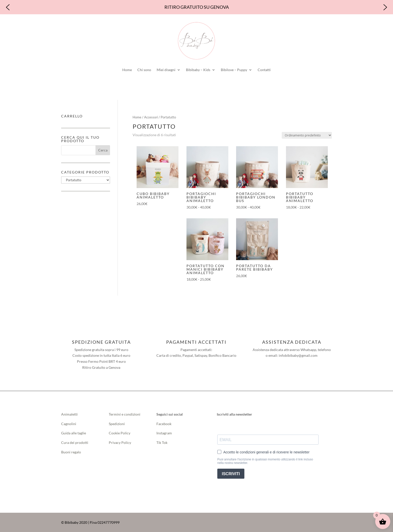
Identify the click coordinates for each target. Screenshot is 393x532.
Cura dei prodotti (75, 442)
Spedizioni (117, 424)
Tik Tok (162, 442)
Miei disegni (166, 70)
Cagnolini (69, 424)
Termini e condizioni (125, 414)
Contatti (264, 70)
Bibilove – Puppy (234, 70)
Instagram (164, 433)
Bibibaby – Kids (198, 70)
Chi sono (144, 70)
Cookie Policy (120, 433)
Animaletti (69, 414)
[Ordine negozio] (307, 135)
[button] (8, 7)
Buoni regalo (71, 452)
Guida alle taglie (74, 433)
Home (127, 70)
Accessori (151, 117)
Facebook (164, 424)
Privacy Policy (120, 442)
